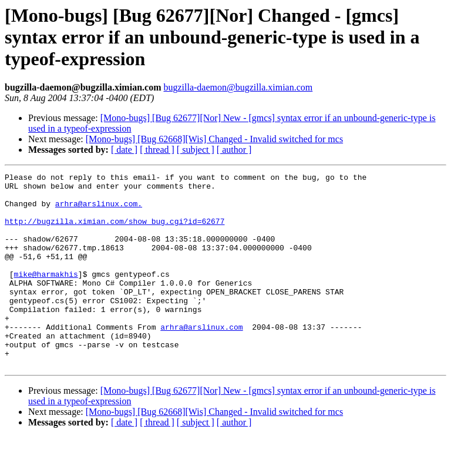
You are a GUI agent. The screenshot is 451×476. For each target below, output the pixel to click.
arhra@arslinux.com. (99, 210)
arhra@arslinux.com (201, 358)
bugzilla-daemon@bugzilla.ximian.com (238, 87)
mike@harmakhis (46, 295)
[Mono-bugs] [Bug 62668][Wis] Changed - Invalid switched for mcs (214, 139)
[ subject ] (196, 150)
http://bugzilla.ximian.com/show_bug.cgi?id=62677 (115, 232)
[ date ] (124, 150)
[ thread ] (157, 150)
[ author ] (234, 150)
